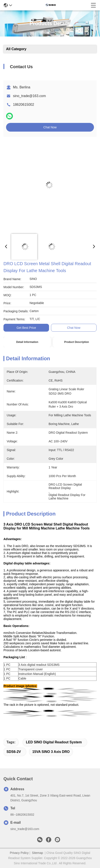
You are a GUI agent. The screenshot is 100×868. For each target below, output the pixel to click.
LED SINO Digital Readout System (54, 742)
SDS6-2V (14, 752)
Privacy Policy (19, 853)
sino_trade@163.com (29, 96)
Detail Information (27, 342)
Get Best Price (26, 328)
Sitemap (37, 853)
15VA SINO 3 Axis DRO (51, 752)
